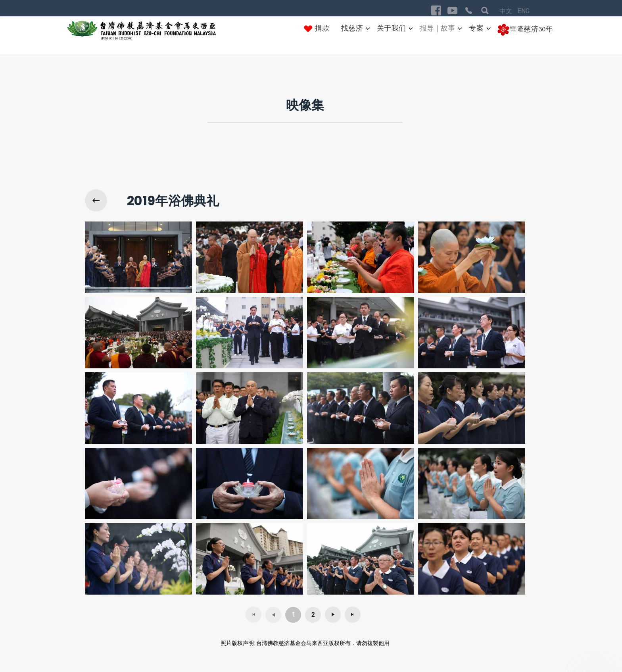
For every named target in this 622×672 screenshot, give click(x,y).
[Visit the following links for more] (436, 11)
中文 (507, 11)
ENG (524, 11)
